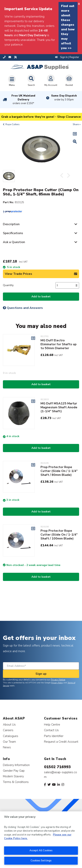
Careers (8, 730)
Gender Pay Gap (14, 771)
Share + (77, 124)
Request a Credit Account (61, 742)
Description (11, 224)
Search (31, 81)
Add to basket (41, 297)
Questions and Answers (23, 308)
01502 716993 (57, 767)
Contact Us (51, 730)
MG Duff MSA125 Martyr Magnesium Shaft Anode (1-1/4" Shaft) (59, 407)
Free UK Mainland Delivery (23, 100)
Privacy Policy (57, 683)
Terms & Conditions (16, 782)
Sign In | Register (67, 57)
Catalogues (11, 736)
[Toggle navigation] (12, 81)
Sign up (41, 674)
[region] (41, 840)
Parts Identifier (54, 736)
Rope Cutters (13, 124)
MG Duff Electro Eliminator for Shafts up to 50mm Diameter (59, 344)
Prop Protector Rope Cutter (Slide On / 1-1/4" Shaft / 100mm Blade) (59, 535)
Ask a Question (14, 242)
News (7, 747)
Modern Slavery (13, 776)
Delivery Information (16, 765)
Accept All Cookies (41, 850)
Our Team (9, 742)
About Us (9, 724)
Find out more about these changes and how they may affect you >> (68, 27)
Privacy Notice (58, 680)
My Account (51, 81)
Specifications (13, 233)
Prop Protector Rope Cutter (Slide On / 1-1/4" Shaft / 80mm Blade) (59, 471)
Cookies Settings (41, 861)
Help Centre (52, 724)
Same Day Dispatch (64, 98)
